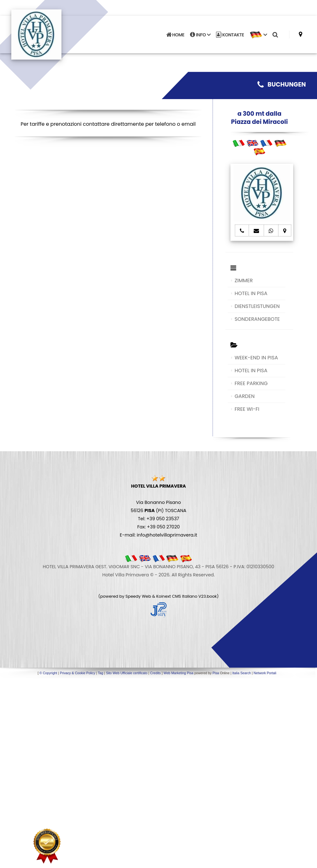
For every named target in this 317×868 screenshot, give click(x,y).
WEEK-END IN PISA (256, 358)
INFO (200, 35)
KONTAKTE (230, 35)
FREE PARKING (251, 383)
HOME (175, 35)
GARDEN (245, 396)
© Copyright (48, 673)
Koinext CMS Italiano (177, 596)
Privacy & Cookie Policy (78, 673)
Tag (100, 673)
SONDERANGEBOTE (257, 319)
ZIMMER (244, 281)
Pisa (216, 673)
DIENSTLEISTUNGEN (257, 306)
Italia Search (242, 673)
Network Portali (265, 673)
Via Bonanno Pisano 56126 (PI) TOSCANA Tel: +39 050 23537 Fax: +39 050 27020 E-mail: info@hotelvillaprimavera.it (158, 511)
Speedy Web (138, 596)
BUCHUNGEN (282, 85)
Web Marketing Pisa (179, 673)
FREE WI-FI (247, 409)
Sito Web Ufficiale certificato (127, 673)
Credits (156, 673)
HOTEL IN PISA (251, 293)
